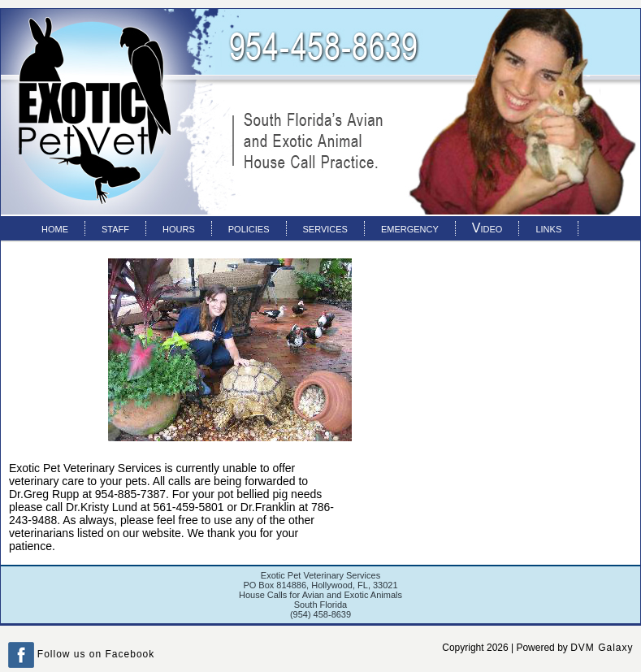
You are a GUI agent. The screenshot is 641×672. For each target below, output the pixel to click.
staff (115, 228)
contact (63, 247)
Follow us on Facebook (82, 654)
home (55, 228)
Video (487, 228)
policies (249, 228)
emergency (410, 228)
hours (179, 228)
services (325, 228)
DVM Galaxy (602, 648)
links (548, 228)
